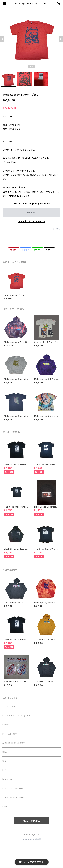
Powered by (32, 839)
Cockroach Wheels (13, 788)
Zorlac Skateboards (13, 797)
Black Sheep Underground (17, 716)
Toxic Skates (9, 706)
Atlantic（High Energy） (14, 743)
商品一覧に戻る (32, 821)
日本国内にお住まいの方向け (32, 221)
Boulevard (8, 779)
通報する (56, 229)
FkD (4, 770)
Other (5, 807)
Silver (5, 752)
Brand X (7, 725)
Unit (4, 761)
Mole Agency (10, 734)
